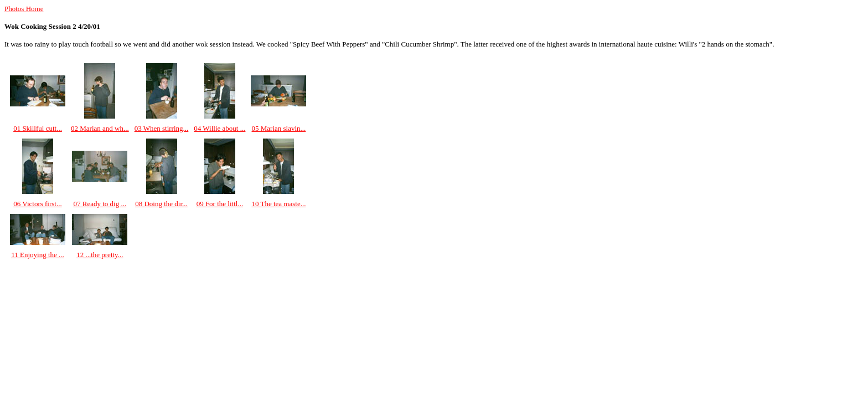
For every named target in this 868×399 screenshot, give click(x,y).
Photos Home (24, 9)
